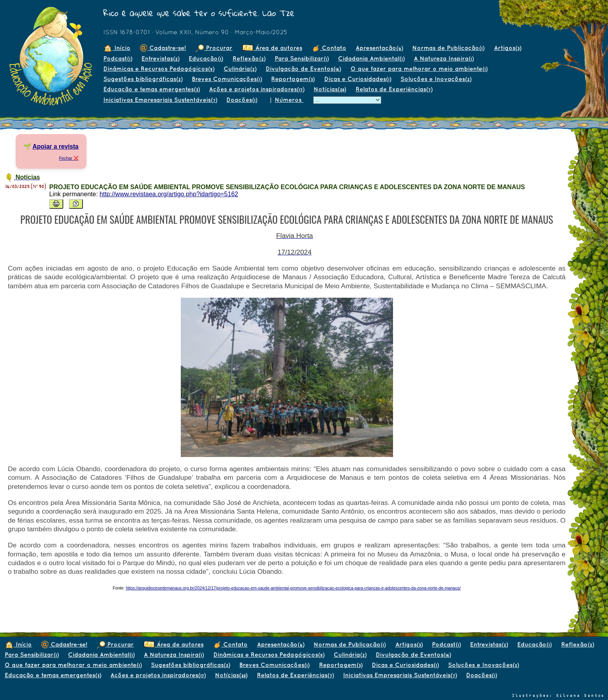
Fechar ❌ (69, 158)
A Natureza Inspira (444, 58)
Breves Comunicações (227, 79)
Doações (242, 100)
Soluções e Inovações (436, 79)
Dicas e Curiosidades (358, 79)
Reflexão (249, 58)
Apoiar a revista (56, 146)
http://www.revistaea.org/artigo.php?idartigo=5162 (169, 194)
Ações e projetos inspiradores (257, 89)
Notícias (330, 89)
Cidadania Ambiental (371, 58)
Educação (206, 58)
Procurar (214, 48)
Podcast (118, 58)
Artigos (508, 48)
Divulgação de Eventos (303, 69)
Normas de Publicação (448, 48)
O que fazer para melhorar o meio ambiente (419, 69)
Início (117, 48)
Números (289, 100)
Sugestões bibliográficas (143, 79)
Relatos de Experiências (394, 89)
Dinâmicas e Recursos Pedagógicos (159, 69)
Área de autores (272, 48)
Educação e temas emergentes (152, 89)
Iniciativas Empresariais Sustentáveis (160, 100)
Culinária (240, 69)
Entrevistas (160, 58)
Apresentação (379, 48)
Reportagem (293, 79)
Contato (329, 48)
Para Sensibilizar (302, 58)
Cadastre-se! (163, 48)
